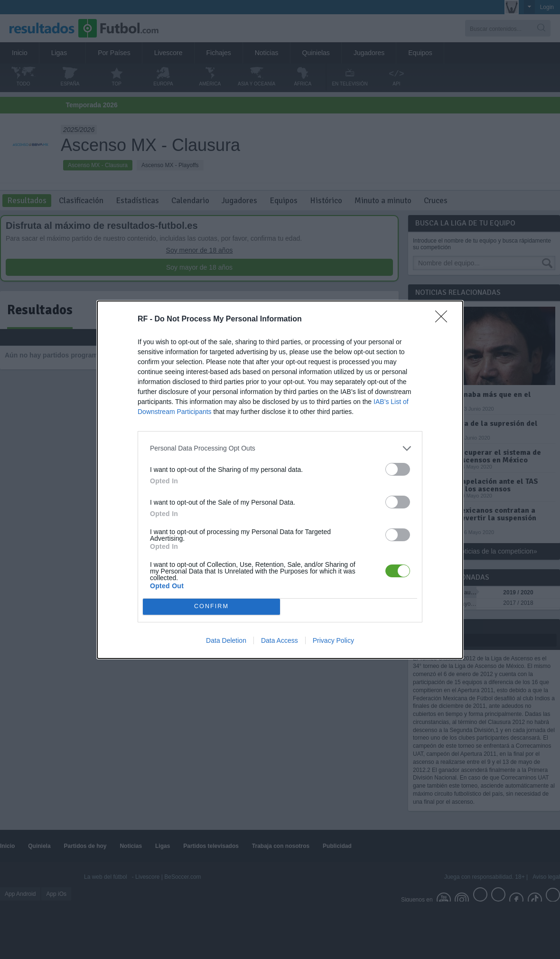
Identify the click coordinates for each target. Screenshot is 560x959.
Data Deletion (226, 640)
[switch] (398, 469)
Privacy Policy (333, 640)
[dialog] (280, 480)
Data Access (280, 640)
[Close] (444, 320)
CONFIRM (211, 606)
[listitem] (280, 448)
